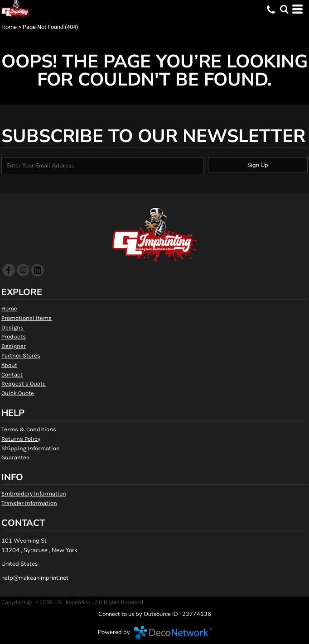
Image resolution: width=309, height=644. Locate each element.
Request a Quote (24, 384)
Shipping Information (31, 448)
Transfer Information (29, 503)
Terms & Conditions (29, 429)
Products (14, 336)
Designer (14, 346)
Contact (12, 374)
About (9, 365)
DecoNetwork (173, 633)
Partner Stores (21, 355)
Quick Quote (18, 393)
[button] (284, 9)
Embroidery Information (34, 494)
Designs (12, 327)
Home (9, 27)
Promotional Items (27, 318)
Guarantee (15, 457)
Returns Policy (21, 439)
